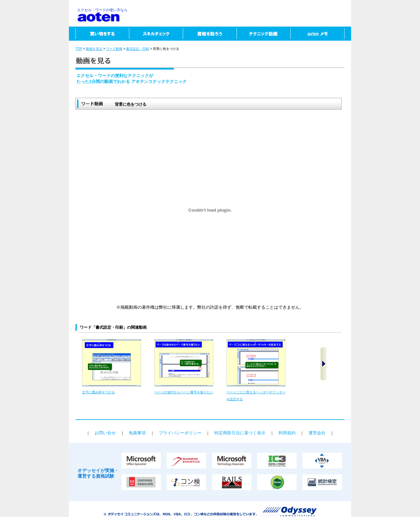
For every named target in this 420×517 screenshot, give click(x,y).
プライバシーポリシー (180, 433)
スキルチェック (156, 34)
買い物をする (99, 34)
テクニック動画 (263, 34)
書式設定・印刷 (137, 49)
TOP (79, 49)
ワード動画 (114, 49)
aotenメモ (321, 34)
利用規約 (287, 433)
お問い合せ (105, 433)
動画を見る (94, 49)
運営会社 (317, 433)
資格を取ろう (210, 34)
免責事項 (137, 433)
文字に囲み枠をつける (98, 392)
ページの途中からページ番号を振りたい (184, 392)
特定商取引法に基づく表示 (240, 433)
